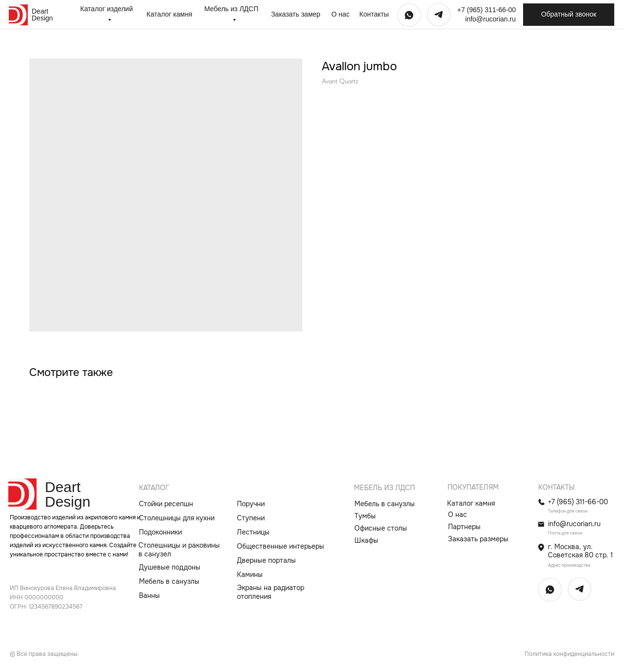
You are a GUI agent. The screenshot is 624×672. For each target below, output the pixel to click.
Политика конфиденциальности (569, 654)
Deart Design (42, 15)
